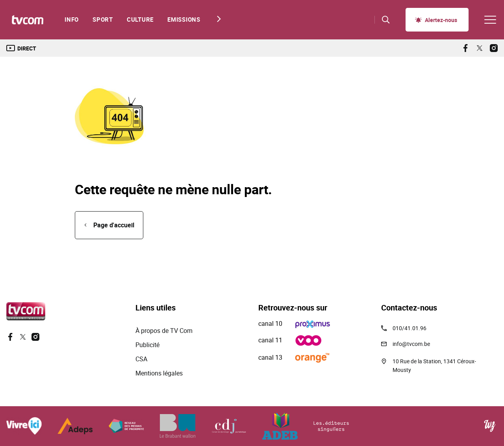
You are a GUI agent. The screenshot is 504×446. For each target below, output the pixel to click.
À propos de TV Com (164, 331)
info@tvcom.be (411, 344)
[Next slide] (217, 19)
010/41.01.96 (409, 328)
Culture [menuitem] (140, 20)
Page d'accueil (114, 225)
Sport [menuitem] (103, 20)
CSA (141, 359)
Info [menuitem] (72, 20)
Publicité (147, 345)
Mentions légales (160, 373)
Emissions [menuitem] (184, 20)
